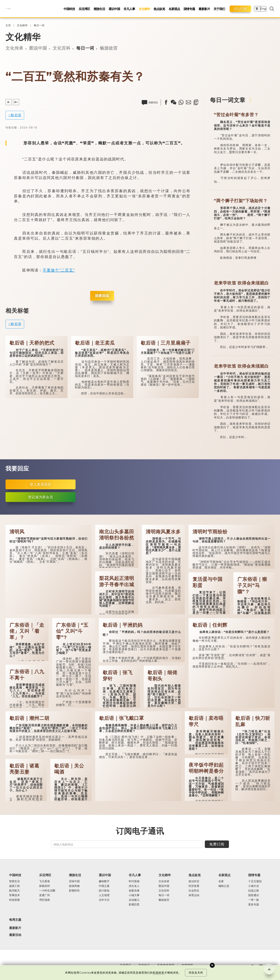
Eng (263, 9)
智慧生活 (14, 881)
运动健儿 (134, 900)
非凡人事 (129, 9)
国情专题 (189, 9)
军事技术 (14, 895)
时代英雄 (134, 881)
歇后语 (16, 115)
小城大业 (254, 886)
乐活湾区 (84, 9)
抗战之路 (254, 891)
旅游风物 (74, 886)
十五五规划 (255, 881)
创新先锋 (134, 891)
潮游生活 (99, 9)
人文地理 (104, 895)
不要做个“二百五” (59, 270)
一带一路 (254, 900)
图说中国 (38, 48)
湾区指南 (44, 900)
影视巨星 (134, 905)
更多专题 (254, 905)
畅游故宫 (109, 48)
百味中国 (74, 881)
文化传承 (14, 48)
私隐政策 (159, 973)
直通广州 (44, 895)
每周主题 (15, 920)
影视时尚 (74, 891)
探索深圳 (44, 886)
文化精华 (144, 9)
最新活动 (15, 935)
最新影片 (204, 9)
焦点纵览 (159, 9)
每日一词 (39, 25)
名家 (221, 881)
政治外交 (194, 881)
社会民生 (194, 891)
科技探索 (14, 900)
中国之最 (104, 886)
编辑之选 (224, 886)
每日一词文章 (228, 100)
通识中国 (114, 9)
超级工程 (14, 886)
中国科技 (69, 9)
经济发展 (194, 886)
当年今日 (104, 900)
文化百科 (62, 48)
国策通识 (254, 895)
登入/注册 (240, 9)
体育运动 (194, 895)
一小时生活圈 (47, 891)
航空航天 (14, 891)
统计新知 (104, 891)
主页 (8, 25)
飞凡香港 (44, 881)
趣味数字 (104, 881)
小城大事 (134, 895)
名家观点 (174, 9)
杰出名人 (134, 886)
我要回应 (102, 296)
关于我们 (219, 9)
